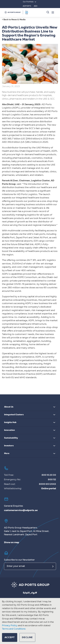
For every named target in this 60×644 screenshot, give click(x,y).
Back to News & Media (14, 20)
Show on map (12, 543)
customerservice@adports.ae (21, 510)
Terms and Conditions (14, 629)
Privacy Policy (10, 626)
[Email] (30, 566)
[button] (10, 637)
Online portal (49, 489)
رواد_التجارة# (30, 593)
